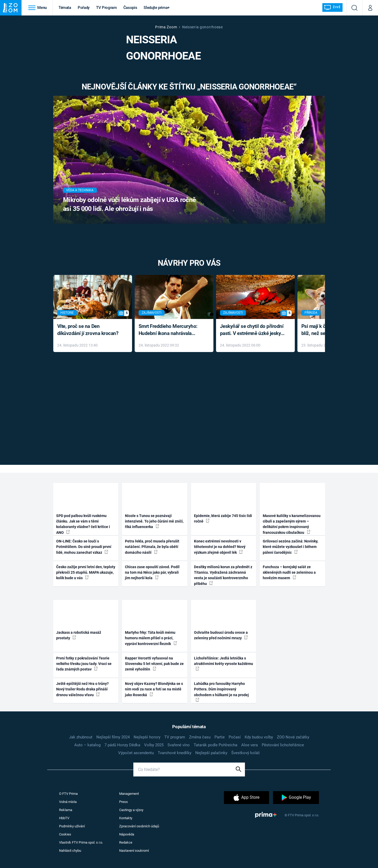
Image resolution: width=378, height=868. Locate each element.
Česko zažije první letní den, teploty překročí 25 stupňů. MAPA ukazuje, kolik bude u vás (86, 573)
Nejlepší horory (147, 737)
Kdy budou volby (259, 737)
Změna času (200, 737)
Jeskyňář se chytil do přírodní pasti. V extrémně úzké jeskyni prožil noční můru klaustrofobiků (253, 330)
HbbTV (64, 818)
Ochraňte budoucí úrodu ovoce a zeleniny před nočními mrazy (221, 635)
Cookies (65, 834)
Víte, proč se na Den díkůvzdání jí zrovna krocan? (88, 330)
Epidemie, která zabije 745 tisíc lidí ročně (223, 518)
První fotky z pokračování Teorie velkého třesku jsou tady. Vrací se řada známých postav (84, 664)
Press (124, 802)
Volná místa (68, 802)
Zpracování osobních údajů (139, 826)
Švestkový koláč (246, 753)
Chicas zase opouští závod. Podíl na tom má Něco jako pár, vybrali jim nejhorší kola (152, 573)
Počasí (235, 737)
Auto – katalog (87, 745)
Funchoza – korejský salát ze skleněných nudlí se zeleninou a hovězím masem (289, 573)
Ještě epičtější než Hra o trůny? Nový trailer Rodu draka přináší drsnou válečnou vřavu (82, 689)
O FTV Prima (68, 794)
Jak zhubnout (81, 737)
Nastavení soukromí (134, 851)
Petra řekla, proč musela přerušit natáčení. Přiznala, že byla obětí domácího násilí (152, 547)
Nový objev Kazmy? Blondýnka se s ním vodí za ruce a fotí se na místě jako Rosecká (154, 689)
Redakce (126, 842)
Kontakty (126, 818)
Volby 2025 (154, 745)
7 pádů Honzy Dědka (122, 745)
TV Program (106, 8)
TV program (175, 737)
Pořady (84, 8)
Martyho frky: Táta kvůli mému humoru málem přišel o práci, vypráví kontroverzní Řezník (151, 638)
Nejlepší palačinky (211, 753)
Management (129, 794)
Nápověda (127, 834)
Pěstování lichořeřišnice (283, 745)
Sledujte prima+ (157, 8)
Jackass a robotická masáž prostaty (79, 635)
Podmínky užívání (72, 826)
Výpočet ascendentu (136, 753)
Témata (65, 8)
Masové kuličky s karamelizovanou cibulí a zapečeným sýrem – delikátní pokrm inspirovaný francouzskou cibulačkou (292, 524)
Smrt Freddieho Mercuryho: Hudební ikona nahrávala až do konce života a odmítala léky (170, 330)
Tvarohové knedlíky (175, 753)
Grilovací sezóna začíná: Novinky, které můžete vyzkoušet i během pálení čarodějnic (290, 547)
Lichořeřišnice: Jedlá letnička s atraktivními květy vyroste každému (224, 663)
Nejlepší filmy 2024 (113, 737)
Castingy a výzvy (131, 810)
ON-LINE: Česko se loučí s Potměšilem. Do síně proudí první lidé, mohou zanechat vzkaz (84, 547)
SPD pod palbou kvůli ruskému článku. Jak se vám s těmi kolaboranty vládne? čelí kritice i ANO (83, 524)
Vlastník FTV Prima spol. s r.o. (81, 842)
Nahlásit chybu (70, 851)
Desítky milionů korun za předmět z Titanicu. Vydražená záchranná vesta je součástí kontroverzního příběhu (223, 575)
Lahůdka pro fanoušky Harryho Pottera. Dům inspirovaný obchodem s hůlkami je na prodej (221, 692)
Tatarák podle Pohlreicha (216, 745)
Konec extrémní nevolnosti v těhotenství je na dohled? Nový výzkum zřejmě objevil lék (220, 547)
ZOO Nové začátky (293, 737)
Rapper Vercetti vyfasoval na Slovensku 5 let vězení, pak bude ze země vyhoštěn (154, 664)
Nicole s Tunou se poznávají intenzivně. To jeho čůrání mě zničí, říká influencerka (154, 521)
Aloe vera (250, 745)
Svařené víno (179, 745)
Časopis (130, 8)
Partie (220, 737)
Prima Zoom (166, 27)
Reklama (66, 810)
